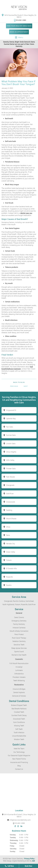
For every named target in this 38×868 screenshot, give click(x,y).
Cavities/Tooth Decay (19, 715)
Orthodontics (19, 674)
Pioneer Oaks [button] (11, 468)
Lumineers (19, 670)
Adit (33, 861)
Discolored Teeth (19, 719)
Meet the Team (19, 749)
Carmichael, (30, 601)
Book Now (29, 866)
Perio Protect (19, 634)
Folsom (9, 560)
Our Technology (19, 752)
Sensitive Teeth (19, 645)
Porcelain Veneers (19, 677)
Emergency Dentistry (19, 621)
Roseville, (24, 604)
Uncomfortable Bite (19, 736)
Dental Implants (19, 692)
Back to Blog (19, 382)
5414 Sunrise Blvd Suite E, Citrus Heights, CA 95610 (19, 16)
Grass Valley (11, 552)
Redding (9, 510)
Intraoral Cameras (19, 628)
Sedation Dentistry (19, 641)
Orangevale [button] (10, 485)
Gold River (32, 604)
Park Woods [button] (10, 477)
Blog (19, 766)
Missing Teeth (19, 726)
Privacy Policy (29, 859)
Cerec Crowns (19, 617)
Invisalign (19, 667)
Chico (8, 527)
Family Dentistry (19, 624)
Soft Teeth (19, 729)
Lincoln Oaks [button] (11, 443)
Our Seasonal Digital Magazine (19, 755)
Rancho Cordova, (19, 601)
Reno (8, 535)
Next (26, 386)
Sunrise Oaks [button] (11, 435)
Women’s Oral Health (19, 655)
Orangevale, (8, 601)
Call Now (9, 866)
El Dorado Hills (11, 568)
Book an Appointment (19, 32)
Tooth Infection (19, 732)
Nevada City (10, 544)
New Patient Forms (19, 759)
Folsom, (18, 604)
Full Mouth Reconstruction (19, 663)
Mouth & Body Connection (19, 631)
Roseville (9, 577)
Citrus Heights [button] (11, 452)
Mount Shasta (11, 519)
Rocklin (9, 585)
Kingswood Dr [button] (11, 410)
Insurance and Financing (19, 762)
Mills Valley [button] (10, 460)
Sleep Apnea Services (19, 648)
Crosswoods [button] (11, 502)
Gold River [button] (10, 494)
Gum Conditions (19, 722)
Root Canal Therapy (19, 638)
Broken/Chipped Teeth (19, 705)
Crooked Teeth (19, 712)
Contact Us (19, 769)
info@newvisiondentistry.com (19, 820)
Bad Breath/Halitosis (19, 709)
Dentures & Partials (19, 696)
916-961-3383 (20, 20)
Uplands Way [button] (11, 418)
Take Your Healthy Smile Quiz (19, 26)
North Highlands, (9, 604)
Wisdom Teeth (19, 739)
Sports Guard (19, 651)
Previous (14, 386)
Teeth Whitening (19, 680)
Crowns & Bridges (19, 689)
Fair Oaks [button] (10, 427)
